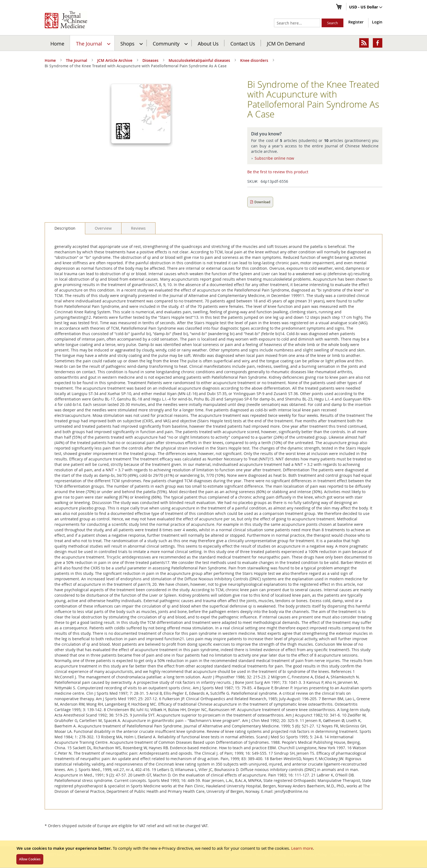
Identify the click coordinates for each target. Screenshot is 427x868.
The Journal (77, 60)
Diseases (150, 60)
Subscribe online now (274, 158)
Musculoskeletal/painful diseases (199, 60)
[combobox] (297, 23)
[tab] (65, 228)
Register (356, 22)
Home (57, 43)
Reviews (138, 228)
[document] (213, 854)
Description (65, 228)
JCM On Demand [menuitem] (286, 43)
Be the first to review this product (278, 172)
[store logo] (66, 20)
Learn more (302, 848)
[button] (366, 7)
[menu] (213, 43)
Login (377, 22)
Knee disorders (254, 60)
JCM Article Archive (115, 60)
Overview (103, 228)
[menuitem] (92, 43)
